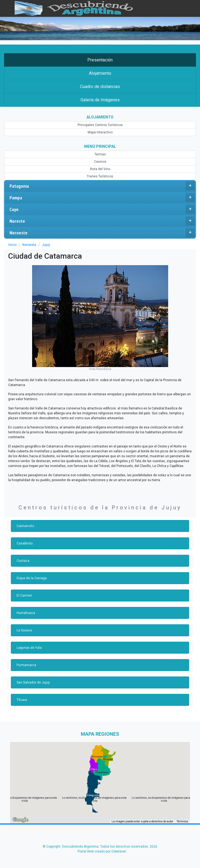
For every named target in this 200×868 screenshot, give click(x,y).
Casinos (100, 162)
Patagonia (102, 186)
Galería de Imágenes (100, 100)
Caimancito (25, 526)
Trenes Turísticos (100, 176)
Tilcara (22, 700)
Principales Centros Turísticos (100, 125)
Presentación (100, 60)
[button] (93, 795)
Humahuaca (26, 613)
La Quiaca (24, 630)
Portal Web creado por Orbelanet (102, 851)
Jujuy (46, 245)
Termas (100, 154)
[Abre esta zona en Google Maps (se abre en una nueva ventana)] (20, 820)
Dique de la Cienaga (32, 578)
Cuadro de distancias (100, 87)
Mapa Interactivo (100, 132)
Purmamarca (26, 665)
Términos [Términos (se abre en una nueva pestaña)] (182, 821)
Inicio (13, 245)
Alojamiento (100, 73)
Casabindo (25, 543)
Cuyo (102, 209)
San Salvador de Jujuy (33, 682)
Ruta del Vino (100, 169)
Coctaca (23, 561)
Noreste (102, 221)
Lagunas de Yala (29, 648)
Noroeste (102, 233)
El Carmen (24, 596)
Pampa (102, 198)
